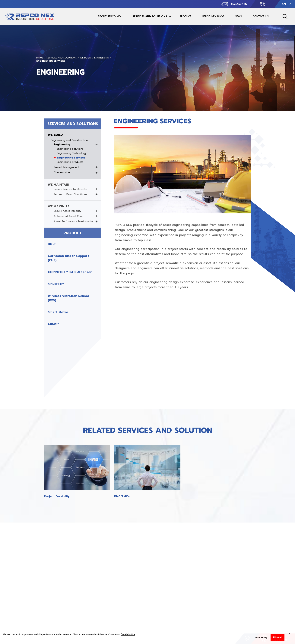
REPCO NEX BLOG (213, 16)
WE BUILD (86, 58)
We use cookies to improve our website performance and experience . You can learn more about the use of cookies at (69, 634)
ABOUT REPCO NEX (110, 16)
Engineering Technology (72, 153)
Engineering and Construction (69, 140)
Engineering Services (51, 61)
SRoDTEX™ (56, 284)
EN (284, 4)
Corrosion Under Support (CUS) (68, 258)
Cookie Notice (128, 634)
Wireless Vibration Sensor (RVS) (69, 298)
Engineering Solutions (70, 149)
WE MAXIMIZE (59, 206)
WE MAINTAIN (59, 185)
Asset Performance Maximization (74, 221)
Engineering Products (70, 162)
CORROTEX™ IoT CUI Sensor (70, 272)
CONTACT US (261, 16)
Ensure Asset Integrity (68, 211)
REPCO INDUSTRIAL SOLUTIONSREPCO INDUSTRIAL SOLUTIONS (30, 18)
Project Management (67, 167)
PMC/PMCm (122, 496)
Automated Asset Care (68, 216)
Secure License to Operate (70, 189)
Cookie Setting (260, 638)
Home (40, 58)
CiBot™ (53, 324)
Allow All (278, 637)
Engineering (102, 58)
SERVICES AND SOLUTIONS (150, 16)
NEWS (238, 16)
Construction (62, 173)
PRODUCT (186, 16)
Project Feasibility (57, 496)
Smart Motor (58, 312)
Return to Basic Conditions (70, 194)
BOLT (52, 244)
